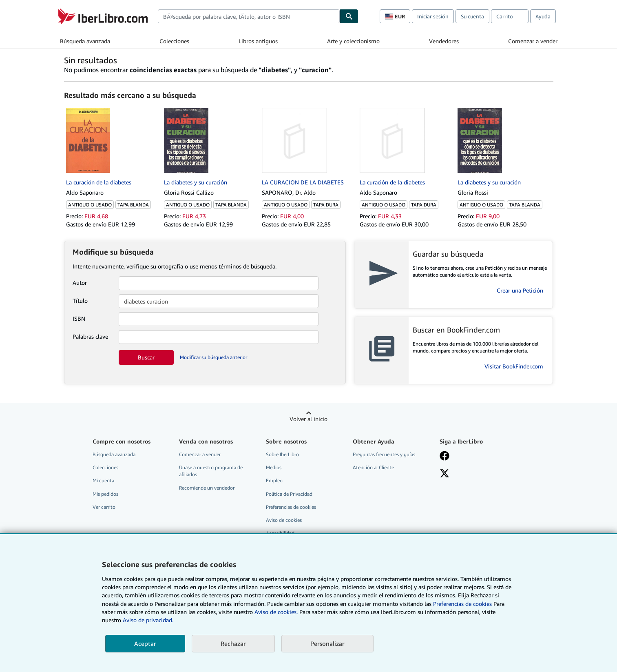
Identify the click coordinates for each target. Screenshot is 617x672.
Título (80, 301)
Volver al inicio (308, 419)
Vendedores (444, 41)
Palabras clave (90, 336)
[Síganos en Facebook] (445, 457)
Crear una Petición (520, 290)
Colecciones (174, 41)
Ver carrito (104, 507)
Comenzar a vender (533, 41)
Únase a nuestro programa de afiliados (211, 471)
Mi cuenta (103, 480)
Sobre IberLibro (282, 454)
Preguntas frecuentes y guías (384, 454)
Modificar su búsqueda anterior (213, 357)
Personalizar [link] (327, 643)
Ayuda (543, 16)
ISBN (79, 318)
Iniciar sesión (433, 16)
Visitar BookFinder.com (514, 366)
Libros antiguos (258, 41)
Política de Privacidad (289, 494)
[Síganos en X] (445, 474)
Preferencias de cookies (462, 604)
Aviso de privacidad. (148, 620)
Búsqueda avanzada (85, 41)
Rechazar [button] (233, 643)
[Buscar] (349, 16)
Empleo (274, 480)
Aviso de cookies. (276, 612)
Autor (80, 283)
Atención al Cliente (373, 467)
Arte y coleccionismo (353, 41)
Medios (274, 467)
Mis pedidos (105, 494)
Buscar (146, 357)
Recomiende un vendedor (207, 488)
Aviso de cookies (284, 520)
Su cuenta (472, 16)
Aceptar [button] (145, 643)
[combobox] (249, 16)
